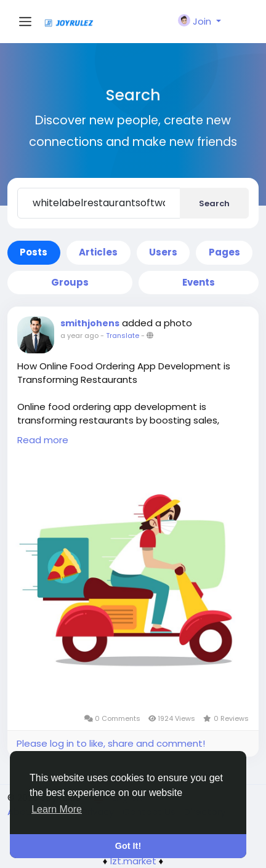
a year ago (79, 336)
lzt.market (133, 861)
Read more (43, 440)
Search (214, 203)
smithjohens (90, 323)
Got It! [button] (128, 846)
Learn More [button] (57, 809)
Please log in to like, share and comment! (111, 743)
